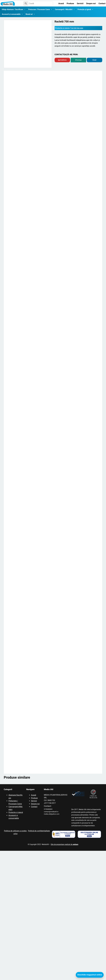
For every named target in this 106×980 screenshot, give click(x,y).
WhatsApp (78, 60)
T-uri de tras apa (77, 28)
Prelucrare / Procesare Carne (40, 9)
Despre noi (35, 933)
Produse (34, 927)
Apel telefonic (62, 60)
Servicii (34, 930)
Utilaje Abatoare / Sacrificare (14, 9)
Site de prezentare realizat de (64, 974)
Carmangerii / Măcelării (65, 9)
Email (94, 60)
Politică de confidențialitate (39, 960)
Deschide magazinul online (90, 975)
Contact (34, 936)
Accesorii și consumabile (12, 14)
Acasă (34, 925)
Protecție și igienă (86, 9)
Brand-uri (30, 14)
